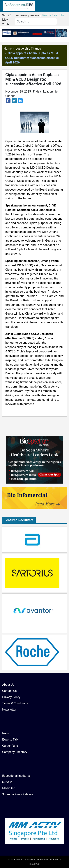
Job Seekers (21, 16)
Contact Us (9, 691)
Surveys (7, 782)
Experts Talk (10, 740)
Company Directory (15, 752)
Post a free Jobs (53, 15)
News (6, 733)
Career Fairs (10, 746)
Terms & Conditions (15, 703)
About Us (8, 685)
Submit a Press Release (18, 794)
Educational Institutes (16, 776)
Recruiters (34, 16)
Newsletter (9, 710)
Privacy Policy (11, 697)
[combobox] (36, 22)
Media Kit (8, 788)
